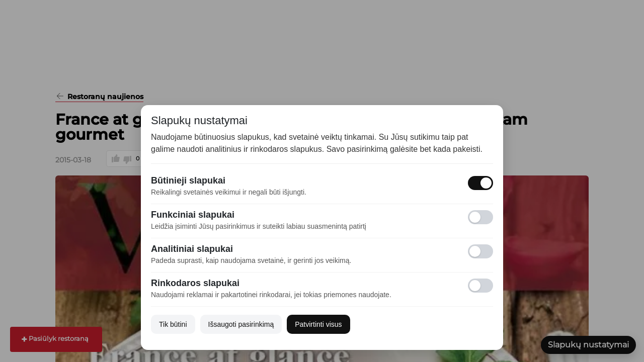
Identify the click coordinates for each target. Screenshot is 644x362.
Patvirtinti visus (318, 324)
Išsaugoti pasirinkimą (241, 324)
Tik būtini (173, 324)
